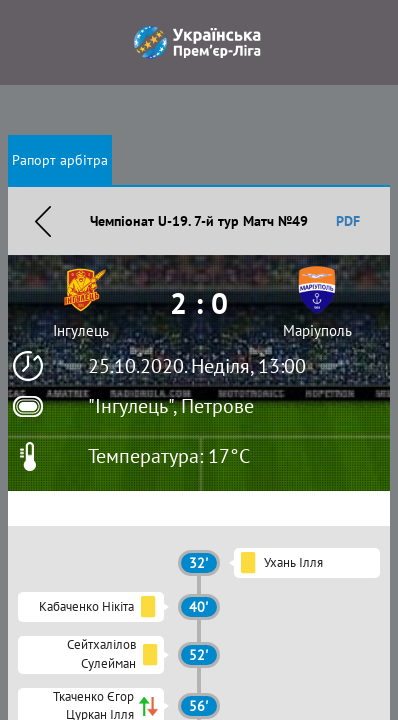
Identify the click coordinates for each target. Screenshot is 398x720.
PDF (348, 221)
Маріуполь (317, 330)
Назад (43, 221)
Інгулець (81, 330)
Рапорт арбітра (60, 160)
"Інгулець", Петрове (171, 406)
